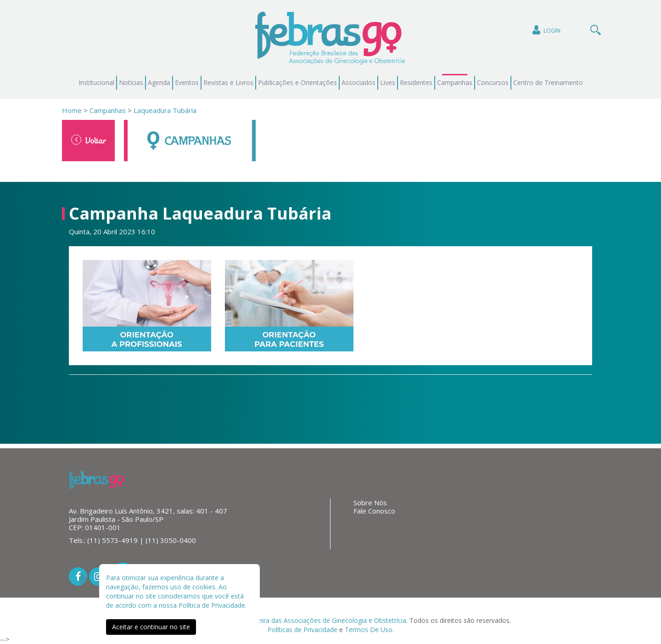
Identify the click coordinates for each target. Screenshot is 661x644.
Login (546, 30)
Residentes (416, 82)
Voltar (89, 140)
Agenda (159, 82)
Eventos (187, 82)
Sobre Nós (370, 503)
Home (72, 110)
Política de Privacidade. (213, 605)
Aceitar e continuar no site (151, 627)
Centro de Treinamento (548, 82)
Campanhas (455, 82)
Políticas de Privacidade (302, 630)
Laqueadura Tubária (165, 110)
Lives (388, 82)
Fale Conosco (374, 511)
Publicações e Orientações (297, 82)
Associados (359, 82)
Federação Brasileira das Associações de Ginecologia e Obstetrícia (307, 620)
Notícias (131, 82)
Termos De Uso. (369, 630)
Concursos (493, 82)
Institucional (96, 82)
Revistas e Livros (228, 82)
